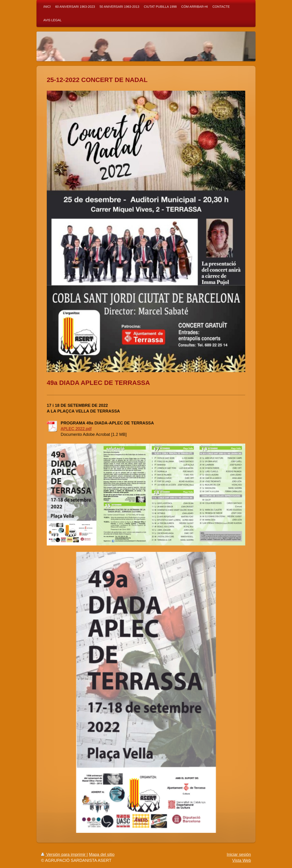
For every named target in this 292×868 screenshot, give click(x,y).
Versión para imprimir (64, 855)
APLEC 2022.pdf (76, 429)
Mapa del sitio (102, 855)
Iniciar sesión (239, 855)
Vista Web (242, 860)
